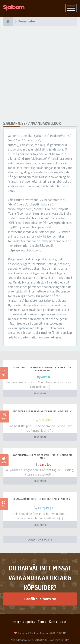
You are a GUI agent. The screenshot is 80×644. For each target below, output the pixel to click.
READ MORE (40, 393)
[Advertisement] (40, 73)
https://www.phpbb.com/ (25, 250)
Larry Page (46, 508)
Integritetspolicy (24, 622)
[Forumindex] (8, 21)
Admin (46, 377)
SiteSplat (45, 420)
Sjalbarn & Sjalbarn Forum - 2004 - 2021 (40, 633)
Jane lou (46, 465)
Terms (42, 622)
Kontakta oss (58, 622)
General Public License (33, 218)
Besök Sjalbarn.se (40, 599)
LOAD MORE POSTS (40, 539)
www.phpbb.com (60, 223)
